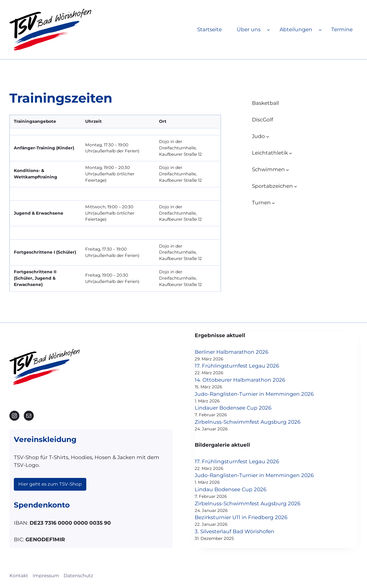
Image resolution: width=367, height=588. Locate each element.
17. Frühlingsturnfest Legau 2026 (237, 366)
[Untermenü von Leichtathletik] (291, 153)
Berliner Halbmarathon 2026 (231, 352)
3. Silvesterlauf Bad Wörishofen (235, 531)
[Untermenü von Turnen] (273, 203)
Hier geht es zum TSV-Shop (50, 484)
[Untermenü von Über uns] (268, 29)
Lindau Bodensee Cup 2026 (231, 489)
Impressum (46, 576)
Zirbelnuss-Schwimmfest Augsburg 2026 (248, 422)
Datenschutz (78, 576)
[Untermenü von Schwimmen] (287, 169)
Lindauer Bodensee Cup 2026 (233, 408)
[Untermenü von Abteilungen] (320, 29)
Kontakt (19, 576)
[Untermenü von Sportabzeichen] (296, 186)
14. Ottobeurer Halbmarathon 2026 (240, 380)
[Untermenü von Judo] (268, 136)
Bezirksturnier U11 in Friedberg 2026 (241, 517)
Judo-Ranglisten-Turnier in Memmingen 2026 (254, 394)
